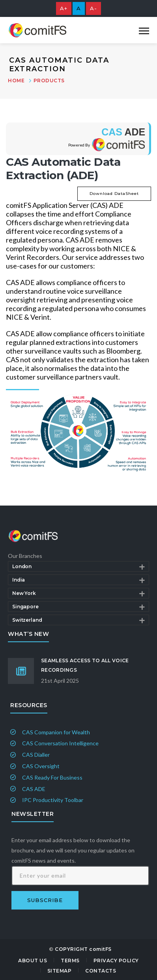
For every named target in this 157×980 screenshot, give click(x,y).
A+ (64, 8)
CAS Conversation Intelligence (60, 743)
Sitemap (60, 971)
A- (93, 8)
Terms (70, 961)
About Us (33, 961)
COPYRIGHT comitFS (83, 949)
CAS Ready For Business (52, 777)
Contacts (101, 971)
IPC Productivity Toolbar (53, 800)
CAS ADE (34, 789)
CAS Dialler (36, 755)
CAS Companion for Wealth (56, 732)
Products (49, 81)
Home (16, 81)
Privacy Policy (116, 961)
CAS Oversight (41, 766)
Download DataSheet (114, 194)
